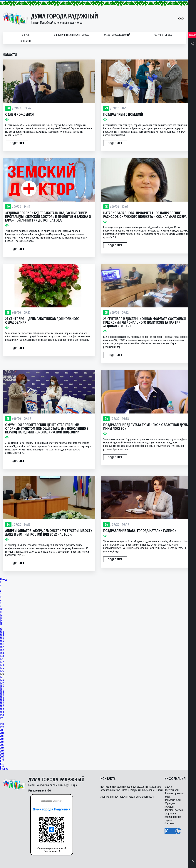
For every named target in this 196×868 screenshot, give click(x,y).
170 (2, 656)
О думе (26, 35)
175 (2, 671)
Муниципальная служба (173, 819)
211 (2, 763)
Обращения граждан (171, 805)
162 (2, 633)
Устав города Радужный (117, 35)
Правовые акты (173, 800)
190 (2, 715)
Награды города (163, 35)
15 (1, 624)
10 (1, 609)
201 (2, 733)
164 (2, 639)
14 (1, 621)
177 (2, 677)
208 (2, 754)
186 (2, 704)
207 (2, 751)
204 (2, 742)
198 (2, 724)
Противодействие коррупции (174, 812)
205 (2, 745)
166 (2, 644)
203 (2, 739)
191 (2, 718)
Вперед (4, 769)
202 (2, 736)
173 (2, 665)
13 (1, 618)
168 (2, 650)
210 (2, 760)
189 (2, 712)
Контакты (26, 41)
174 (2, 668)
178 (2, 680)
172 (2, 662)
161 (2, 630)
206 (2, 748)
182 (2, 692)
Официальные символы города (71, 35)
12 (1, 615)
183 (2, 695)
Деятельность (172, 790)
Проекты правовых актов (174, 795)
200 (2, 730)
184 (2, 698)
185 (2, 701)
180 (2, 686)
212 (2, 766)
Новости (192, 35)
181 (2, 689)
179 (2, 683)
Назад (3, 579)
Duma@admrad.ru (145, 797)
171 (2, 659)
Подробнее (17, 143)
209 (2, 757)
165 (2, 641)
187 (2, 707)
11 (1, 612)
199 (2, 727)
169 (2, 653)
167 (2, 647)
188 (2, 709)
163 (2, 636)
